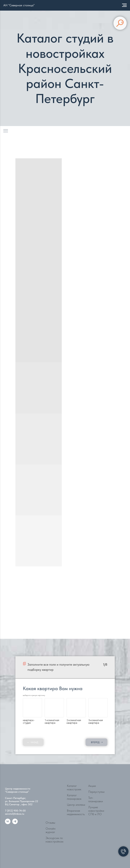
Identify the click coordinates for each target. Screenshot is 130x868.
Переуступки (96, 792)
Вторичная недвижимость (76, 812)
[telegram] (15, 823)
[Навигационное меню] (124, 5)
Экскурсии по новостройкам (54, 840)
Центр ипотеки (76, 805)
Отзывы (50, 823)
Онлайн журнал (51, 830)
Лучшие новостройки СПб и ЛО (96, 811)
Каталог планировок (74, 797)
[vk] (8, 823)
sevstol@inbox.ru (15, 814)
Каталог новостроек (74, 788)
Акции (92, 786)
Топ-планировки (96, 799)
